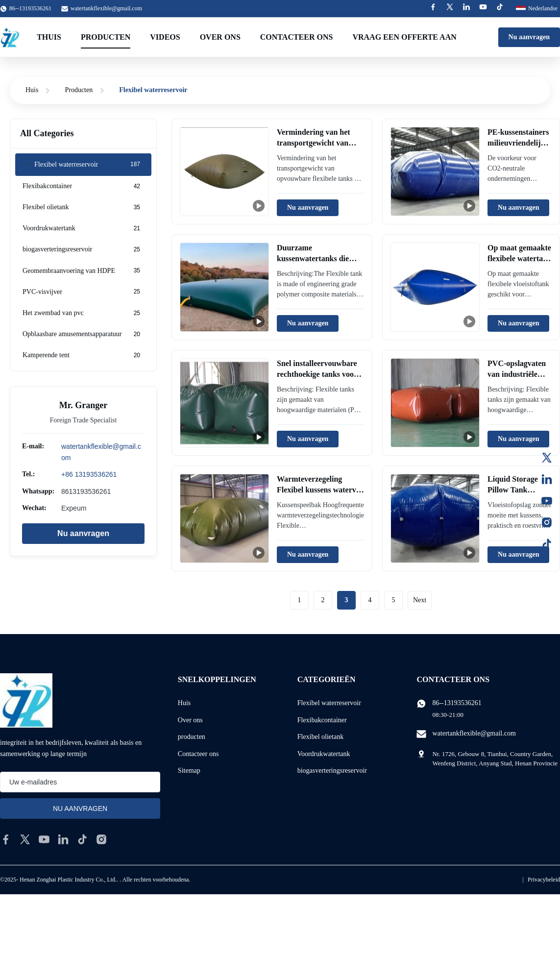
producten (192, 737)
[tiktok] (82, 839)
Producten (106, 37)
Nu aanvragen (529, 37)
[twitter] (25, 839)
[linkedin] (63, 839)
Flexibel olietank (320, 737)
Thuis (49, 37)
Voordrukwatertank (324, 754)
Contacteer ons (297, 37)
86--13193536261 (457, 703)
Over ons (220, 37)
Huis (32, 90)
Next (420, 600)
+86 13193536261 (89, 474)
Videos (165, 37)
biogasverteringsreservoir (332, 771)
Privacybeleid (544, 880)
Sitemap (189, 771)
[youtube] (44, 839)
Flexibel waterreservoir (329, 703)
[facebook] (6, 839)
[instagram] (101, 839)
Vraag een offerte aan (404, 37)
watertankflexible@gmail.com (106, 8)
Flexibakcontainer (322, 720)
